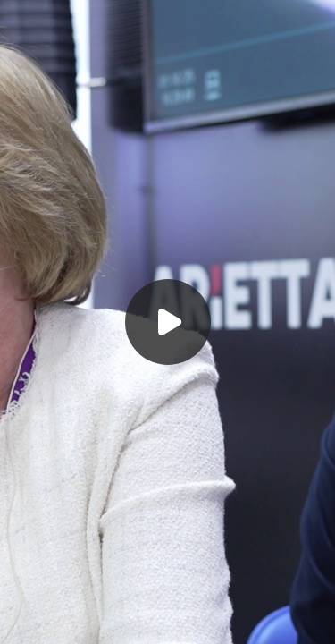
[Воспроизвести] (167, 322)
